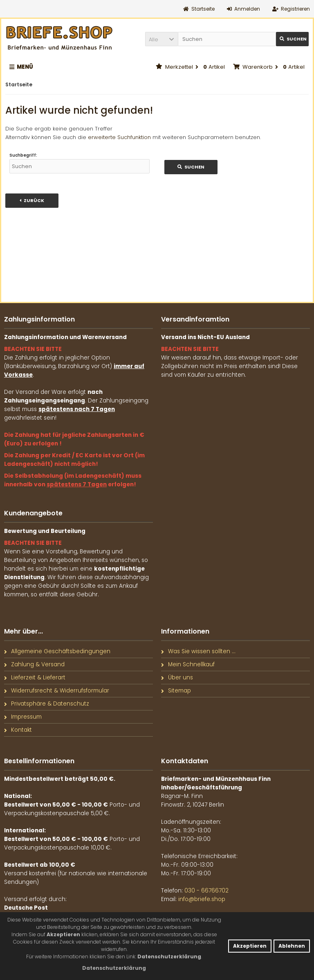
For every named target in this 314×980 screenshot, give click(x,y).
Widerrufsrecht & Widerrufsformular (57, 691)
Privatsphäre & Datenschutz (47, 704)
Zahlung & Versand (34, 664)
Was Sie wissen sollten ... (198, 651)
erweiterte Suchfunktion (119, 137)
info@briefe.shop (202, 899)
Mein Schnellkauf (188, 664)
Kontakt (18, 730)
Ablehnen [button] (292, 946)
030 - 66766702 (206, 891)
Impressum (23, 717)
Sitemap (176, 691)
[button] (161, 39)
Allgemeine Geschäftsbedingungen (57, 651)
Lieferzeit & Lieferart (35, 678)
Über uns (177, 678)
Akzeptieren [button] (250, 946)
